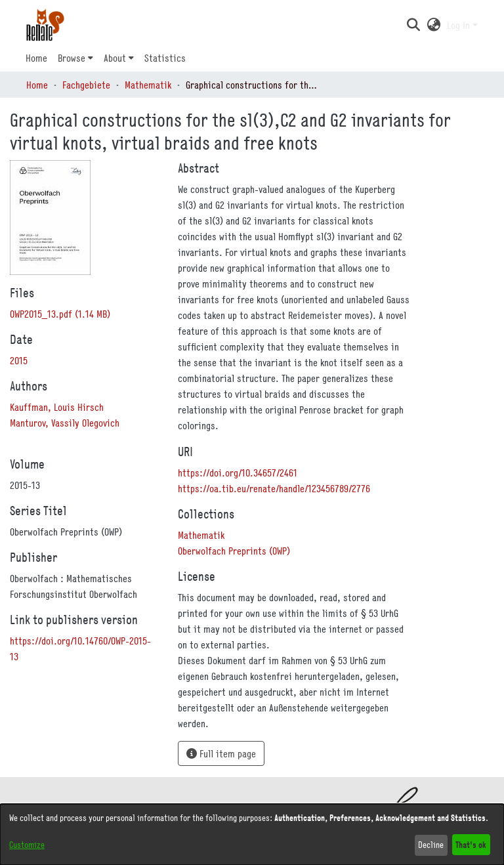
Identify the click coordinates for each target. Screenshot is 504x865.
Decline (431, 845)
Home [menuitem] (36, 58)
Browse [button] (72, 58)
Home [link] (37, 85)
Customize (27, 845)
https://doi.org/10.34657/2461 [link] (238, 473)
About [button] (115, 58)
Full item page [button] (221, 753)
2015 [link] (19, 360)
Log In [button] (460, 25)
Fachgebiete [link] (86, 85)
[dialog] (252, 834)
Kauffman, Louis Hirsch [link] (57, 407)
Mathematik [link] (148, 85)
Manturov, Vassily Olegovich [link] (65, 423)
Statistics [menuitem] (165, 58)
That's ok (471, 844)
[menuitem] (75, 58)
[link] (60, 314)
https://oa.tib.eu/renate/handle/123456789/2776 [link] (274, 488)
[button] (413, 25)
